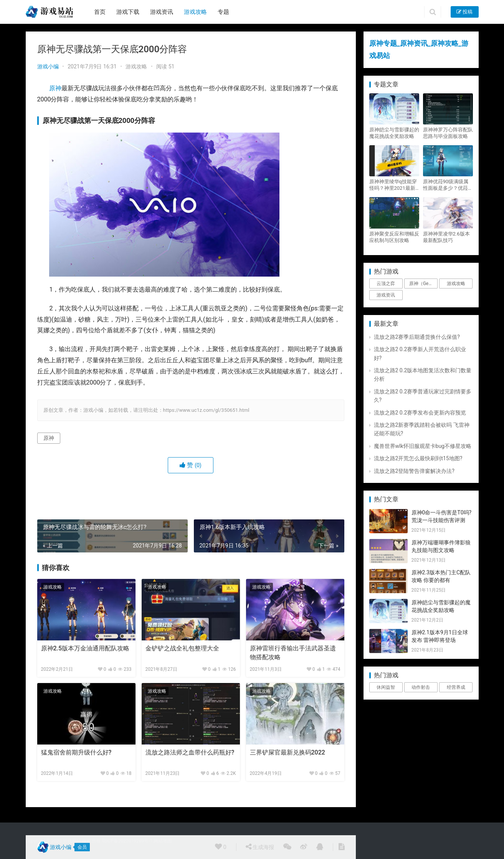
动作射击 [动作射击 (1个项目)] (421, 687)
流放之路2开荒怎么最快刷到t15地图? (418, 458)
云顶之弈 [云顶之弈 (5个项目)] (386, 284)
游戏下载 (128, 12)
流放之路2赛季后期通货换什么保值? (417, 337)
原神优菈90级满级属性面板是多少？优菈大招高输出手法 (448, 185)
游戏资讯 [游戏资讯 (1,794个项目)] (386, 295)
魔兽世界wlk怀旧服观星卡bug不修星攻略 (423, 446)
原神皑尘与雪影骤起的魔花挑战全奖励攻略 (394, 133)
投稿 (464, 12)
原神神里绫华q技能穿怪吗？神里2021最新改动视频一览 (393, 185)
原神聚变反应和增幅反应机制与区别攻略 (394, 237)
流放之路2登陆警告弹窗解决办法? (414, 471)
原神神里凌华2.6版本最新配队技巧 (446, 237)
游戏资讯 (162, 12)
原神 (55, 88)
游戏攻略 (195, 12)
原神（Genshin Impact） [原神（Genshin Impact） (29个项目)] (423, 284)
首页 (100, 12)
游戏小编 (48, 66)
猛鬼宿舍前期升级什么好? (76, 752)
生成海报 (260, 847)
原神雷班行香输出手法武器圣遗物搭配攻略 (293, 653)
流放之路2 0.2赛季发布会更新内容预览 (420, 413)
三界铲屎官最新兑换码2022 (288, 752)
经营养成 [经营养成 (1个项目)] (456, 687)
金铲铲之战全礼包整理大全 (182, 648)
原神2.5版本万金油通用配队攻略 (85, 648)
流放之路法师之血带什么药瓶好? (190, 752)
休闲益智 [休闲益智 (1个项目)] (386, 687)
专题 (223, 12)
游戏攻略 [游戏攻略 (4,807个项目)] (456, 284)
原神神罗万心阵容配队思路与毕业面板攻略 (448, 133)
